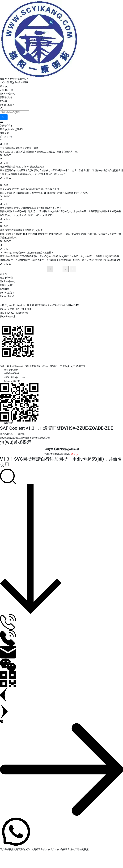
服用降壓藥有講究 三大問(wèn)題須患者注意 (22, 167)
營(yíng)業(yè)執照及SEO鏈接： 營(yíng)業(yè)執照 (25, 438)
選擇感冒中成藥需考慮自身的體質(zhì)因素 (21, 230)
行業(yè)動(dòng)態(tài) (12, 129)
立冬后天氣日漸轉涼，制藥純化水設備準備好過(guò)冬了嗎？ (31, 208)
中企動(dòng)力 (68, 366)
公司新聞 (4, 133)
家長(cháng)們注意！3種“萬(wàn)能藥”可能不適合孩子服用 (29, 189)
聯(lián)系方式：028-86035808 (15, 309)
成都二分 (81, 366)
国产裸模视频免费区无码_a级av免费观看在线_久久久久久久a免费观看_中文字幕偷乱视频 (44, 849)
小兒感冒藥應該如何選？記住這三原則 (19, 148)
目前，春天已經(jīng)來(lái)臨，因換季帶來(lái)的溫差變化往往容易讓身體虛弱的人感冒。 (45, 193)
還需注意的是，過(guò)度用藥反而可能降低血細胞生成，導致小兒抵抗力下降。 (40, 152)
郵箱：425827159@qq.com (14, 313)
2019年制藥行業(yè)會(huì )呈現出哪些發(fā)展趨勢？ (27, 253)
